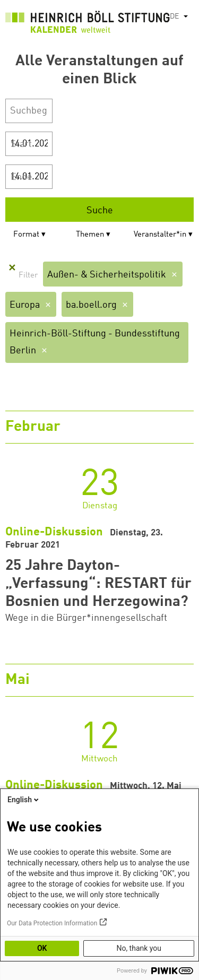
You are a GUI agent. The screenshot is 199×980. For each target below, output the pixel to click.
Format (26, 235)
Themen (90, 235)
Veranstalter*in (160, 235)
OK (42, 948)
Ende (21, 177)
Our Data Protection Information (52, 923)
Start (21, 144)
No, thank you (139, 948)
